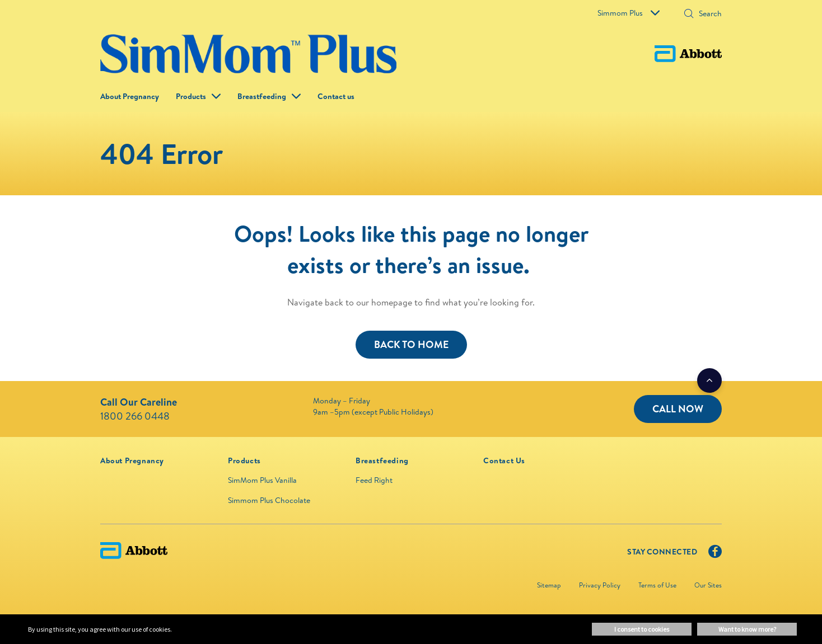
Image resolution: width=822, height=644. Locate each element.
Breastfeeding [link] (262, 96)
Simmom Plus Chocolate (269, 500)
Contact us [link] (336, 96)
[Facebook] (715, 554)
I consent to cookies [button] (642, 629)
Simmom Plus (629, 13)
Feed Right (374, 480)
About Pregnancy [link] (130, 96)
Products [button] (191, 96)
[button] (689, 15)
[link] (132, 460)
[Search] (707, 13)
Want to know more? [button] (747, 629)
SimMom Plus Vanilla (262, 480)
